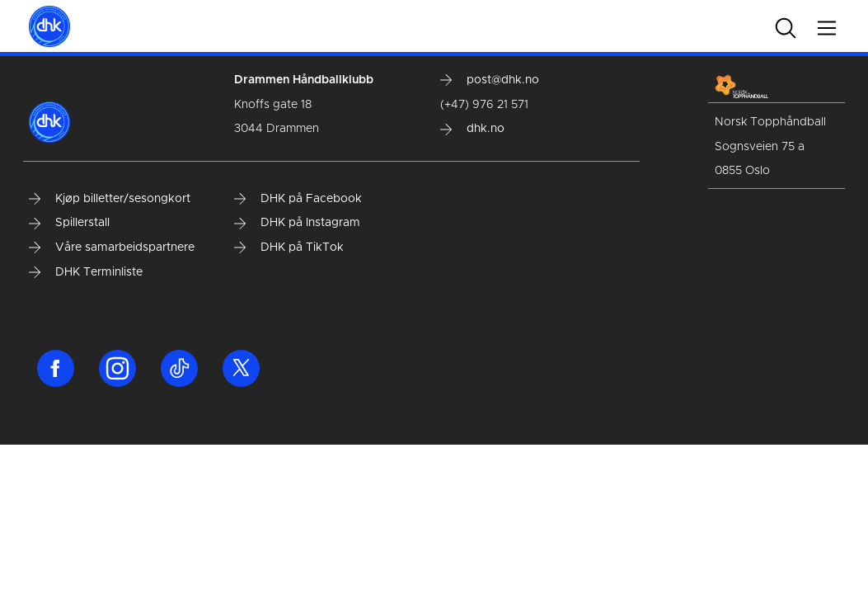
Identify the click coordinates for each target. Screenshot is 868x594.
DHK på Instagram (297, 223)
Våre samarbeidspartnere (112, 247)
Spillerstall (69, 223)
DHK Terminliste (86, 272)
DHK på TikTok (289, 247)
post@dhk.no (490, 80)
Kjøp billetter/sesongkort (110, 199)
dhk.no (472, 129)
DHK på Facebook (298, 199)
